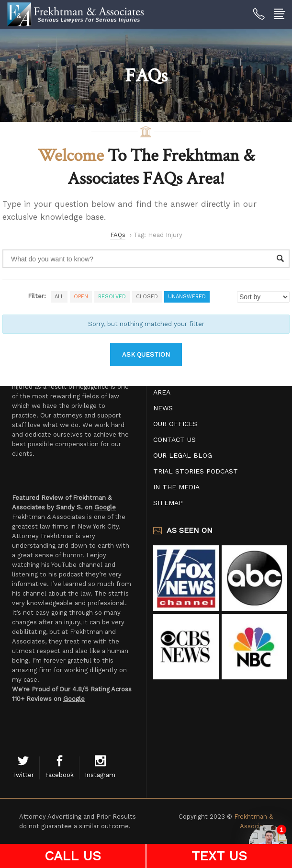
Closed (147, 297)
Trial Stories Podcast (196, 471)
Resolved (112, 297)
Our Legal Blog (183, 455)
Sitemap (168, 503)
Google (105, 507)
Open (81, 297)
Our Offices (175, 424)
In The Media (176, 487)
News (163, 408)
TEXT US (219, 856)
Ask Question (146, 355)
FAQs (118, 235)
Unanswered (187, 297)
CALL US (73, 856)
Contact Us (174, 440)
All (59, 297)
